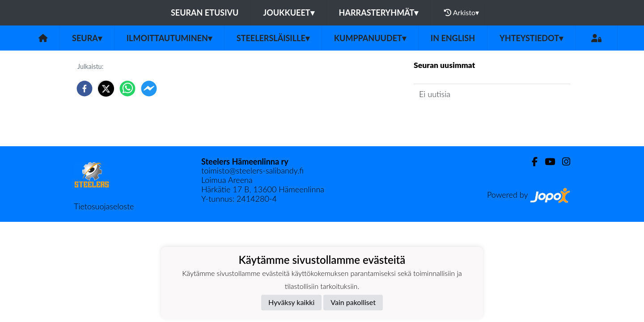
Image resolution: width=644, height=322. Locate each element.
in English (453, 38)
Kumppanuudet (370, 38)
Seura (87, 38)
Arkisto (462, 13)
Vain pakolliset (353, 302)
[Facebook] (531, 162)
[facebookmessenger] (149, 89)
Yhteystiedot (531, 38)
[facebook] (85, 89)
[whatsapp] (127, 89)
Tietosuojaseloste (104, 206)
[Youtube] (546, 162)
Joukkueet (288, 13)
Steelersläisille (273, 38)
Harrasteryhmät (379, 13)
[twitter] (106, 89)
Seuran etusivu (205, 13)
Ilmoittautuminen (169, 38)
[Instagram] (563, 162)
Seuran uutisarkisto (453, 120)
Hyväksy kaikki (291, 302)
